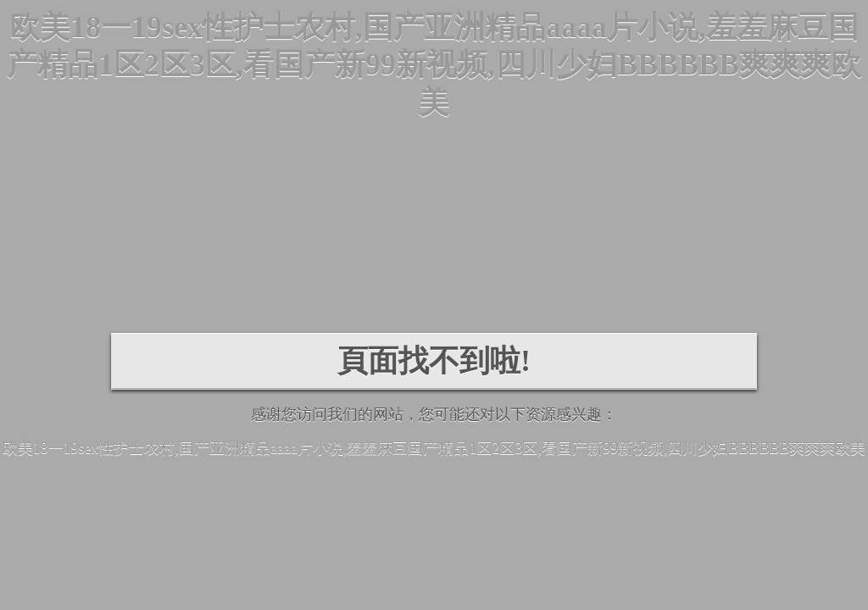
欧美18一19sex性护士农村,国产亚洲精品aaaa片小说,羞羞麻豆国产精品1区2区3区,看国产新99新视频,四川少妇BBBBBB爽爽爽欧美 (434, 65)
